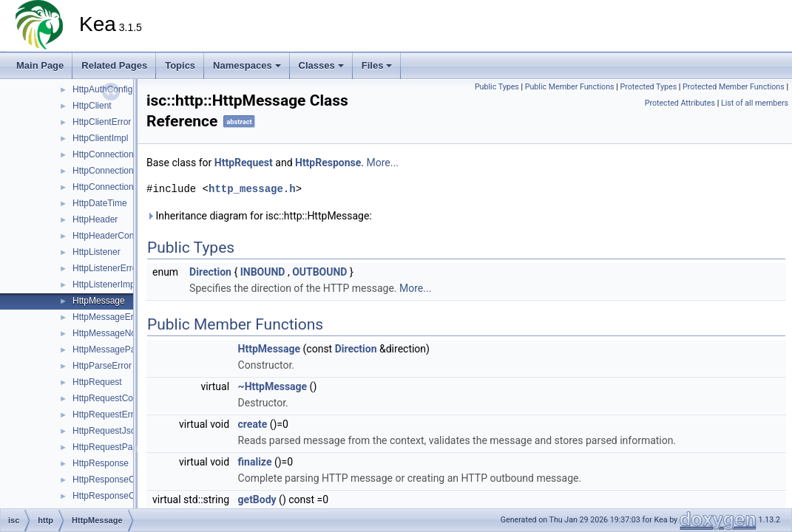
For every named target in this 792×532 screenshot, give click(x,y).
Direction (210, 272)
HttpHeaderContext (111, 236)
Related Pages (114, 65)
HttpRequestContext (112, 398)
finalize (255, 462)
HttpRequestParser (110, 447)
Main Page (40, 65)
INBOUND (263, 272)
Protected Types (648, 87)
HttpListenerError (106, 268)
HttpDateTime (100, 203)
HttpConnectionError (113, 171)
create (253, 424)
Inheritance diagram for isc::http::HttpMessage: (259, 216)
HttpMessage (99, 301)
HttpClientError (102, 122)
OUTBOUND (319, 272)
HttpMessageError (108, 317)
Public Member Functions (570, 87)
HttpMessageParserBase (122, 349)
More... (383, 163)
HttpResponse (101, 463)
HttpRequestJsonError (116, 431)
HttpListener (97, 252)
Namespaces (247, 65)
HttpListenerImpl (105, 284)
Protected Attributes (680, 103)
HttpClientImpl (100, 138)
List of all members (755, 103)
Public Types (497, 87)
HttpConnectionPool (112, 187)
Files (377, 65)
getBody (257, 499)
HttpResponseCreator (115, 496)
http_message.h (252, 189)
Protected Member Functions (734, 87)
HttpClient (92, 106)
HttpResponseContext (116, 480)
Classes (321, 65)
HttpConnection (103, 154)
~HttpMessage (273, 386)
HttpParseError (102, 366)
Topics (180, 65)
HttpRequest (97, 382)
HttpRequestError (107, 415)
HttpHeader (95, 219)
